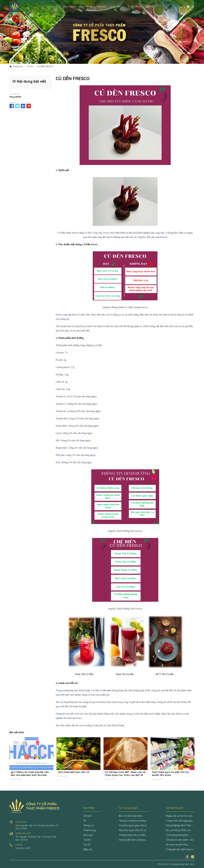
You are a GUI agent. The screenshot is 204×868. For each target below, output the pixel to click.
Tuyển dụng (134, 7)
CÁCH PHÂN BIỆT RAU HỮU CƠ (74, 772)
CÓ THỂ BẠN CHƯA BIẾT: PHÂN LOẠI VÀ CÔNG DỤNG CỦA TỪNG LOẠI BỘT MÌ (125, 774)
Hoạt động (117, 7)
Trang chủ (52, 7)
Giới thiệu (69, 7)
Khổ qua (88, 835)
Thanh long (90, 830)
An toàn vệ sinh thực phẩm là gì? (177, 845)
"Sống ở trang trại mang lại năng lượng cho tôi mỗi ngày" (133, 821)
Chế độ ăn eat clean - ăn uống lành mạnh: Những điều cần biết (180, 840)
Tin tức (102, 7)
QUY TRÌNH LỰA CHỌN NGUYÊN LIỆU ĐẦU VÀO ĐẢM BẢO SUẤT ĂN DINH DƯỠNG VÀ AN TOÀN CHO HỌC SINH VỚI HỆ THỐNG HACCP (30, 774)
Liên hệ (149, 7)
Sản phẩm (86, 7)
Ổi (85, 821)
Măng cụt (89, 825)
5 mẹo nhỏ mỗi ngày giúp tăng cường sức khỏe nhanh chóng (180, 821)
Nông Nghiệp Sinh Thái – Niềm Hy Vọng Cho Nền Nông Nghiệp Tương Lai (179, 826)
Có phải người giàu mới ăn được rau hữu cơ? (133, 826)
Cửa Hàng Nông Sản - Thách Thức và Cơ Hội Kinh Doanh (178, 835)
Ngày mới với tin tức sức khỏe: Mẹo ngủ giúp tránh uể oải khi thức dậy (180, 816)
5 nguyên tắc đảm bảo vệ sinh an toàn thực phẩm (180, 849)
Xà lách (88, 816)
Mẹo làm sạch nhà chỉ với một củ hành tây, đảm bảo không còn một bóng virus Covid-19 (133, 830)
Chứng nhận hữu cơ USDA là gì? (133, 835)
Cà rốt (87, 845)
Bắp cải (88, 849)
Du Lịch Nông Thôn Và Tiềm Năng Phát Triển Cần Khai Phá (180, 830)
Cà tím (87, 840)
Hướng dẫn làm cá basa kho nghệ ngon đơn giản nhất (132, 840)
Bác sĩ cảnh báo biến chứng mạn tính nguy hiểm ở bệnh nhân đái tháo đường (131, 816)
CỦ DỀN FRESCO (45, 66)
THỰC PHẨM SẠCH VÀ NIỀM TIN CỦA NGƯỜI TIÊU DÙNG (170, 774)
